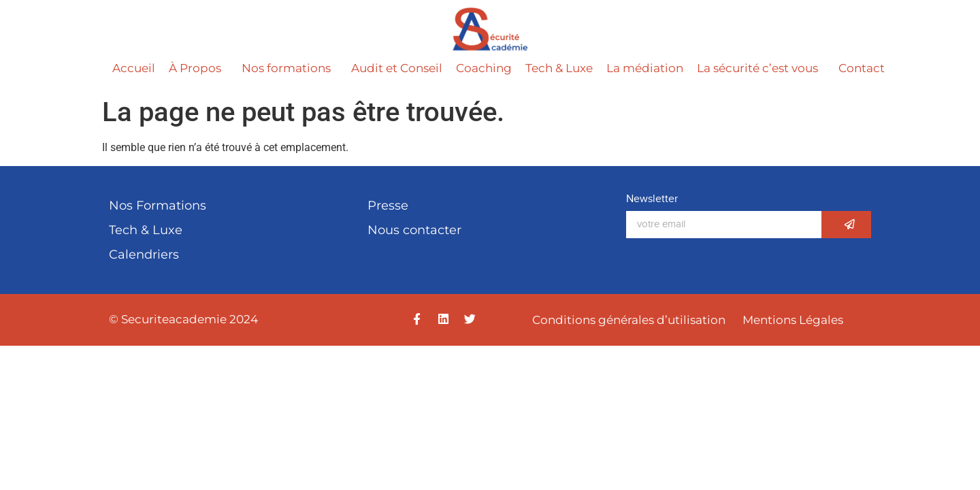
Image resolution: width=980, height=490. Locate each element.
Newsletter (652, 199)
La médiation (645, 68)
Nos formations (290, 68)
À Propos (198, 68)
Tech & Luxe (559, 68)
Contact (862, 68)
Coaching (484, 68)
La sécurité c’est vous (761, 68)
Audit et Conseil (397, 68)
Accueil (134, 68)
